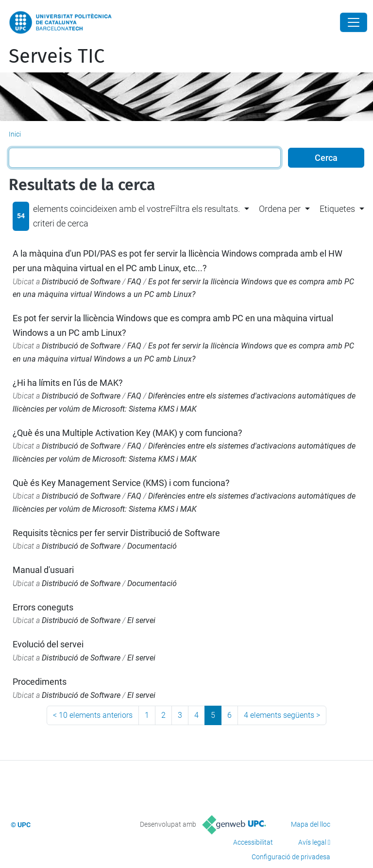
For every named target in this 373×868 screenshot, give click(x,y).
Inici (15, 134)
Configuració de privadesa (291, 857)
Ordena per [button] (280, 209)
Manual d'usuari (43, 570)
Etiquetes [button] (337, 209)
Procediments (40, 682)
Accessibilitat (253, 842)
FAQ (134, 282)
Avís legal (312, 842)
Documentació (152, 546)
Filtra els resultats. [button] (205, 209)
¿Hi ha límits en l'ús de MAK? (68, 383)
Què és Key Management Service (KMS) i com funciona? (121, 483)
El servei (141, 620)
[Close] (354, 22)
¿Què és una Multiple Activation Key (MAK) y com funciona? (127, 433)
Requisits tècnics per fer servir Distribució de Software (116, 533)
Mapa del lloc (311, 824)
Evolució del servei (48, 644)
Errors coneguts (43, 607)
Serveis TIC (57, 56)
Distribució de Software (81, 282)
